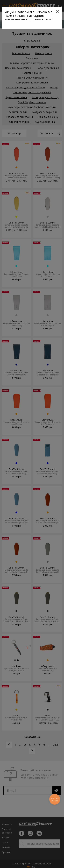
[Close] (58, 11)
